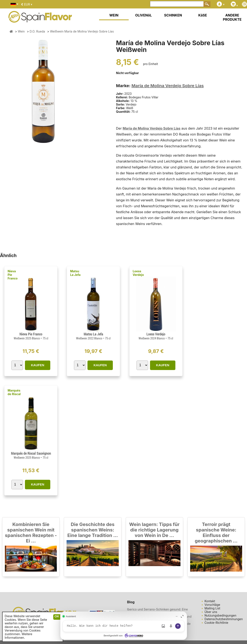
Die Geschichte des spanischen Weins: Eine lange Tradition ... (93, 530)
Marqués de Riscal (14, 392)
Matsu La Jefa (75, 273)
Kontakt (210, 601)
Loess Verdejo (138, 273)
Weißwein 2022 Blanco (89, 338)
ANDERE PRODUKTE (232, 17)
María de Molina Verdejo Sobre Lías (168, 86)
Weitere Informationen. (18, 636)
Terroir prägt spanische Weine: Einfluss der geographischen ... (216, 533)
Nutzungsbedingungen (220, 615)
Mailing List (212, 608)
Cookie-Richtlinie (216, 623)
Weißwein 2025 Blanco (27, 338)
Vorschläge (212, 605)
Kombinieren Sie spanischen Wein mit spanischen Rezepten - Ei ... (31, 533)
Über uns (211, 612)
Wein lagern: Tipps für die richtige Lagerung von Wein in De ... (154, 530)
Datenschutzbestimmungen (224, 619)
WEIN (114, 15)
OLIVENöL (144, 15)
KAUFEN (38, 365)
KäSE (203, 15)
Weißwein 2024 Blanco (152, 338)
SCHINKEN (173, 15)
